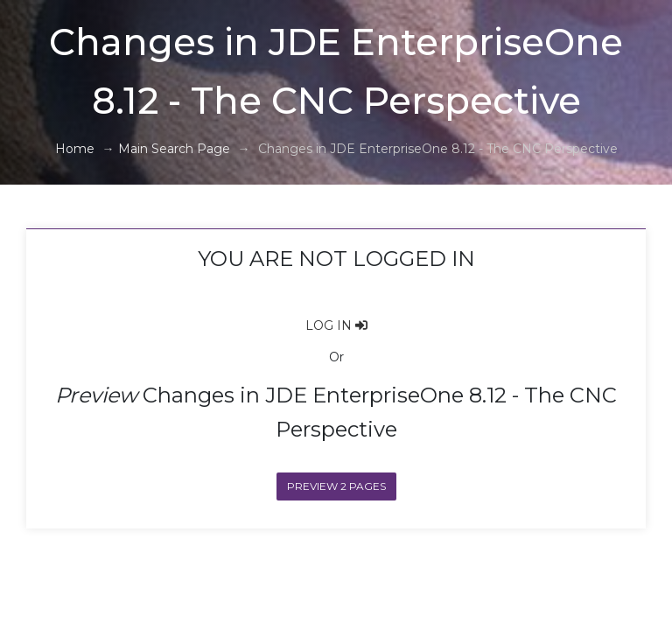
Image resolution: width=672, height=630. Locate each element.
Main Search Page (174, 149)
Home (75, 149)
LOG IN (336, 325)
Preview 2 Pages (336, 486)
